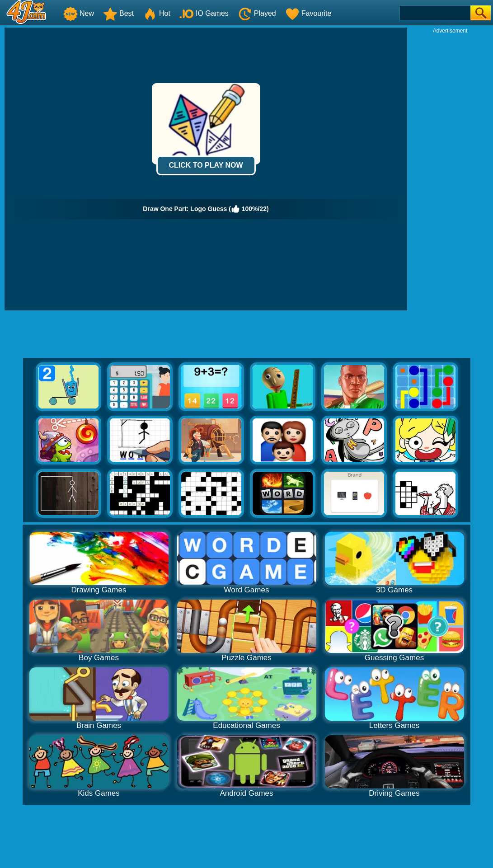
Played (257, 13)
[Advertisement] (450, 170)
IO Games (204, 13)
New (79, 13)
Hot (157, 13)
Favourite (308, 13)
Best (118, 13)
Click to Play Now (206, 165)
